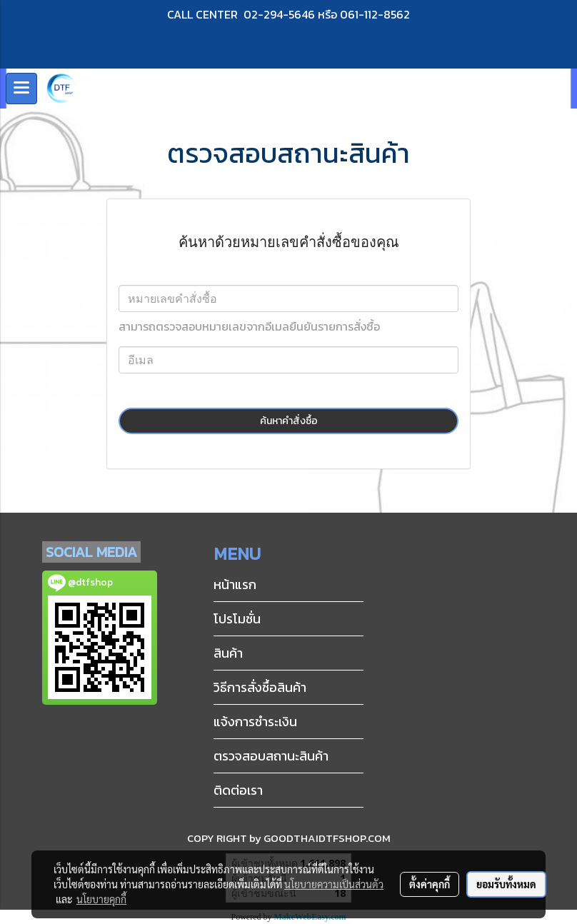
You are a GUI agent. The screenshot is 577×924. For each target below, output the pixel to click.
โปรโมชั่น (237, 619)
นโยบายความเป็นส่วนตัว (334, 884)
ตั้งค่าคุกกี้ (430, 884)
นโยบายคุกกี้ (101, 899)
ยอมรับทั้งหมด (506, 884)
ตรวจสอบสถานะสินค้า (271, 756)
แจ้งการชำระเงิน (255, 722)
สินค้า (228, 653)
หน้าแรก (235, 584)
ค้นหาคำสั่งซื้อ (289, 421)
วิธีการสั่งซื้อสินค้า (260, 687)
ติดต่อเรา (238, 790)
